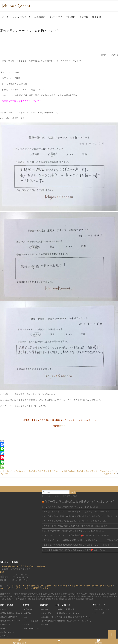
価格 (3, 628)
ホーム (5, 17)
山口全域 (16, 585)
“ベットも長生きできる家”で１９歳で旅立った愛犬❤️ (68, 550)
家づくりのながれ (8, 632)
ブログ (27, 625)
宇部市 (64, 585)
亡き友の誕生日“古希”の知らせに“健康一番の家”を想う (69, 526)
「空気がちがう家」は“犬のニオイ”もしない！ (65, 507)
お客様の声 (40, 17)
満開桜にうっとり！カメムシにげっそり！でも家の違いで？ (71, 511)
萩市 (33, 585)
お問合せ (45, 625)
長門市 (40, 585)
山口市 (26, 585)
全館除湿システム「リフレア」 (69, 613)
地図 (2, 572)
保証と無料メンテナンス (11, 621)
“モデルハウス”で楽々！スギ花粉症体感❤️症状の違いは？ (70, 535)
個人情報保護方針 (48, 621)
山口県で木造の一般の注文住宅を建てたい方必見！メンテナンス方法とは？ (89, 472)
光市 (102, 585)
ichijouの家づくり (21, 17)
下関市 (56, 585)
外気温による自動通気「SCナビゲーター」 (74, 617)
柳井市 (109, 585)
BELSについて (47, 617)
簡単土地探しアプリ (32, 628)
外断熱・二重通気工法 (65, 609)
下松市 (9, 588)
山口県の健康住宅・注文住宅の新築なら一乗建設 (22, 566)
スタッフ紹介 (46, 613)
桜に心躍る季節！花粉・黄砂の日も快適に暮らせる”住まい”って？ (74, 516)
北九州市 (45, 588)
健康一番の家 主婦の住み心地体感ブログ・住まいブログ (79, 502)
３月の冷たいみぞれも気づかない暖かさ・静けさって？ (69, 521)
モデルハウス (56, 17)
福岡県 (36, 588)
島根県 (17, 588)
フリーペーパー (99, 613)
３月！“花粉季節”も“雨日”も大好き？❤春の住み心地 (68, 531)
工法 (26, 617)
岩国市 (95, 585)
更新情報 (84, 17)
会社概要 (45, 609)
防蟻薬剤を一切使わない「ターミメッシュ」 (74, 621)
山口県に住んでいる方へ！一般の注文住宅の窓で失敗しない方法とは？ (29, 472)
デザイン (5, 636)
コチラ (62, 426)
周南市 (87, 585)
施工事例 (71, 17)
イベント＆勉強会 (31, 621)
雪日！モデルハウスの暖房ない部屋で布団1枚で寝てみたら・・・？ (75, 540)
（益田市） (26, 588)
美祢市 (48, 585)
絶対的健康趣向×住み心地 (12, 613)
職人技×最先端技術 (9, 617)
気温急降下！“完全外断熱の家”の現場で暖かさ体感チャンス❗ (72, 545)
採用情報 (96, 17)
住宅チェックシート (101, 609)
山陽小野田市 (76, 585)
